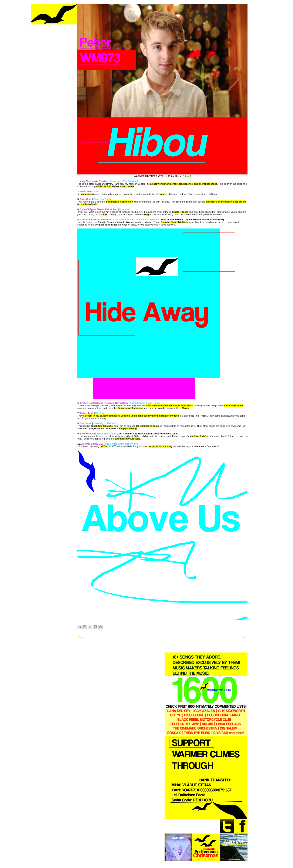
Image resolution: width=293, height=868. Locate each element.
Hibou (187, 176)
